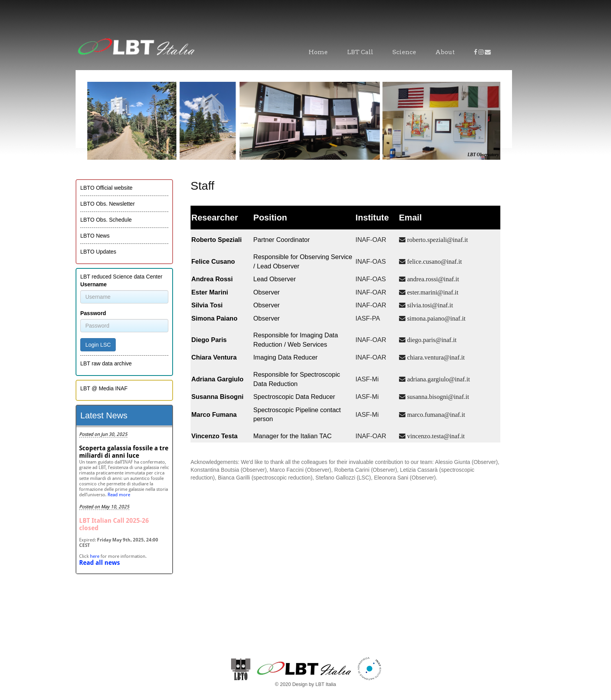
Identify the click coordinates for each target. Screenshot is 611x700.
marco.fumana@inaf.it (435, 414)
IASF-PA (368, 318)
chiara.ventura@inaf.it (435, 357)
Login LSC (98, 345)
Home (318, 52)
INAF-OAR (371, 240)
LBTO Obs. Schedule (106, 220)
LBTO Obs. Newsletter (108, 204)
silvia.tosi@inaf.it (429, 305)
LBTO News (95, 236)
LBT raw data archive (106, 363)
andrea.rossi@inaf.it (432, 279)
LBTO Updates (98, 252)
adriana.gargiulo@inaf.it (438, 379)
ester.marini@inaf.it (432, 292)
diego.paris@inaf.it (431, 340)
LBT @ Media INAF (104, 388)
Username (94, 284)
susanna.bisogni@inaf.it (437, 397)
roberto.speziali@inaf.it (437, 240)
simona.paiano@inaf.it (436, 318)
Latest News (104, 415)
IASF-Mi (367, 379)
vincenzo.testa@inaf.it (435, 436)
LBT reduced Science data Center (121, 277)
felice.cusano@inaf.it (434, 261)
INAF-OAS (371, 261)
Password (93, 313)
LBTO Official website (106, 188)
